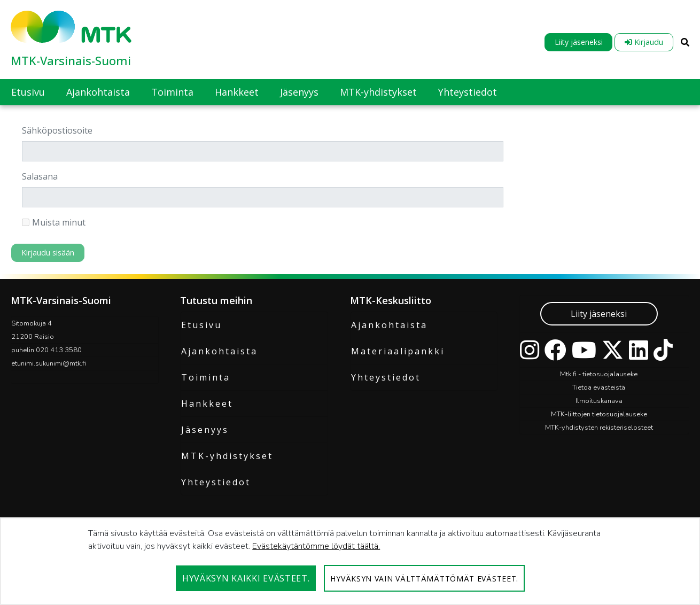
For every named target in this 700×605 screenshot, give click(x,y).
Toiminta (206, 377)
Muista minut (54, 222)
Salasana (40, 176)
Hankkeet (207, 404)
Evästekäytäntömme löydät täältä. (316, 546)
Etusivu (201, 325)
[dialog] (350, 561)
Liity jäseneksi (579, 42)
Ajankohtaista (219, 351)
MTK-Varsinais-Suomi (71, 60)
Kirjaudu (644, 42)
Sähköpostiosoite (57, 130)
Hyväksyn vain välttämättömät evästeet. (424, 579)
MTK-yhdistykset (227, 456)
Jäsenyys (205, 430)
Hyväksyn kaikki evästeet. (246, 578)
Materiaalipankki (398, 351)
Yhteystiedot (216, 482)
